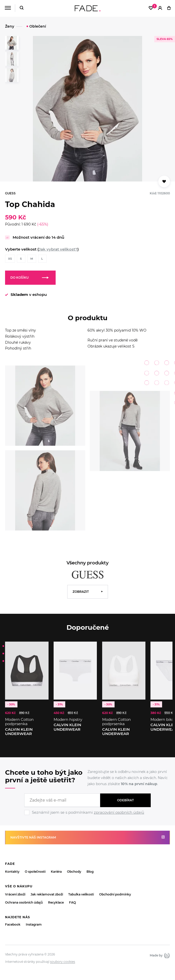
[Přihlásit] (160, 8)
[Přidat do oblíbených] (164, 181)
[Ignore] (88, 816)
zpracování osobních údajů (119, 812)
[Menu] (8, 8)
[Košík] (169, 8)
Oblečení (38, 26)
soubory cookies (63, 962)
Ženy (10, 26)
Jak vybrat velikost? (58, 249)
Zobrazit (81, 592)
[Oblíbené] (151, 8)
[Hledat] (22, 8)
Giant (167, 955)
